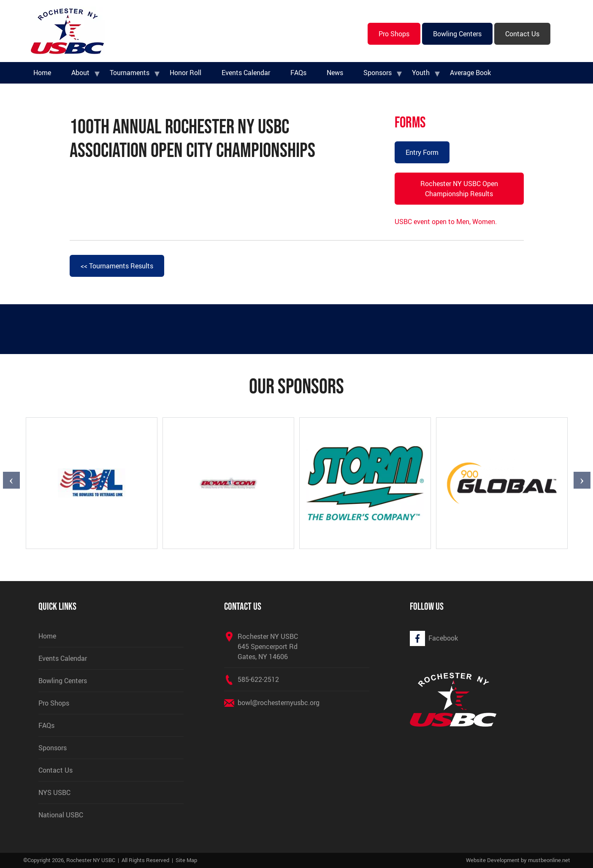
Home (42, 73)
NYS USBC (54, 792)
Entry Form (422, 152)
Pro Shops (394, 34)
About (80, 73)
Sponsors (378, 73)
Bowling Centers (457, 34)
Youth (421, 73)
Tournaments (130, 73)
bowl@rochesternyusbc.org (279, 703)
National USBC (61, 815)
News (335, 73)
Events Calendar (246, 73)
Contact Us (522, 34)
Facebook (443, 638)
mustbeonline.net (549, 860)
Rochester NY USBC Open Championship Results (459, 189)
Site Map (186, 860)
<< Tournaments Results (117, 266)
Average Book (470, 73)
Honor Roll (185, 73)
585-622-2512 (258, 679)
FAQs (298, 73)
